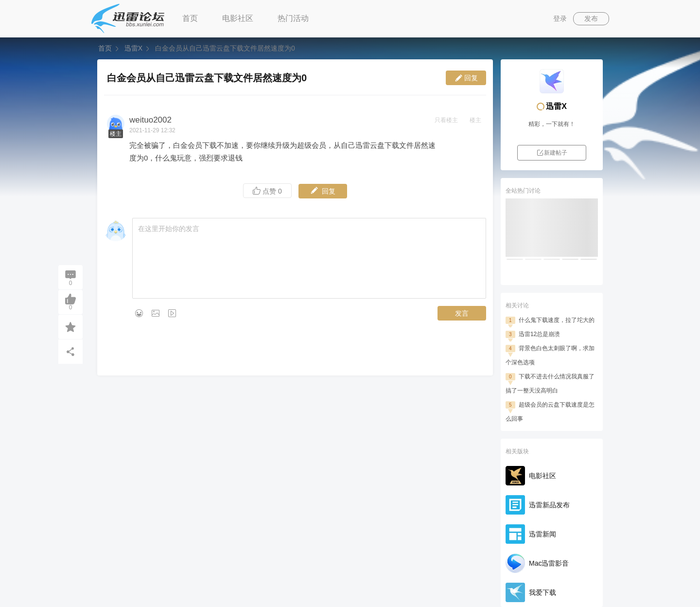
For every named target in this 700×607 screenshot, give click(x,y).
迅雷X (133, 48)
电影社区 (238, 18)
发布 (591, 18)
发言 (462, 313)
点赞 (267, 191)
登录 (560, 18)
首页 (190, 18)
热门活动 (293, 18)
